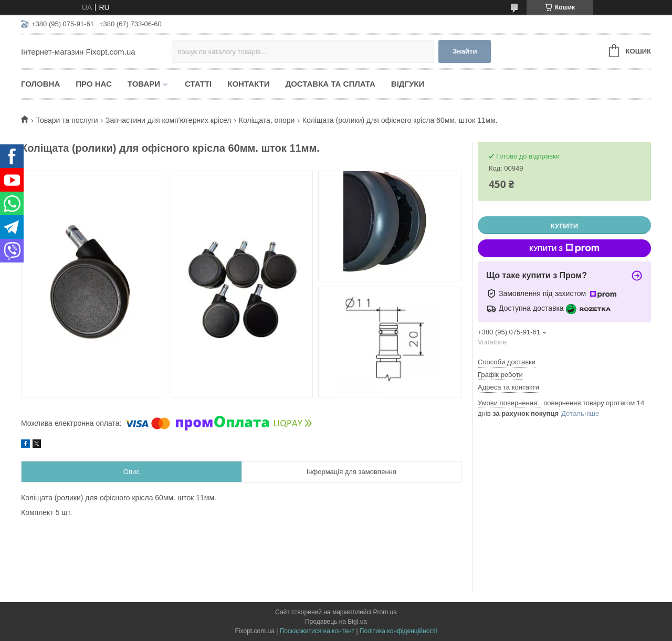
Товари (144, 84)
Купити (564, 226)
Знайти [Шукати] (465, 51)
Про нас (94, 84)
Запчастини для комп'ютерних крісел (168, 120)
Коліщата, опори (267, 120)
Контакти (248, 84)
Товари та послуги (67, 120)
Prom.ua (385, 612)
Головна (40, 84)
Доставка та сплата (330, 84)
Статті (198, 84)
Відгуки (408, 84)
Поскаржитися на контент (317, 631)
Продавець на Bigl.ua (336, 622)
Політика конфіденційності (398, 631)
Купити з (564, 248)
